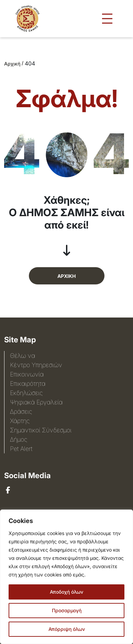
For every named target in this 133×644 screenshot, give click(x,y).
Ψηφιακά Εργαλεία (36, 402)
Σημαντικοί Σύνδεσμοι (41, 430)
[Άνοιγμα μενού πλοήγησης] (107, 19)
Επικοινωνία (27, 374)
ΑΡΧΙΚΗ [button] (66, 276)
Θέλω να (23, 356)
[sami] (8, 490)
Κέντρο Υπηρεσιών (36, 365)
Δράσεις (21, 411)
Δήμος (19, 439)
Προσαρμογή (67, 610)
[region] (66, 577)
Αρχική (12, 64)
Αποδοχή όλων (66, 592)
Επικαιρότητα (28, 384)
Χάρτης (20, 421)
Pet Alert (21, 449)
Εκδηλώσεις (26, 393)
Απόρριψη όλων (67, 629)
